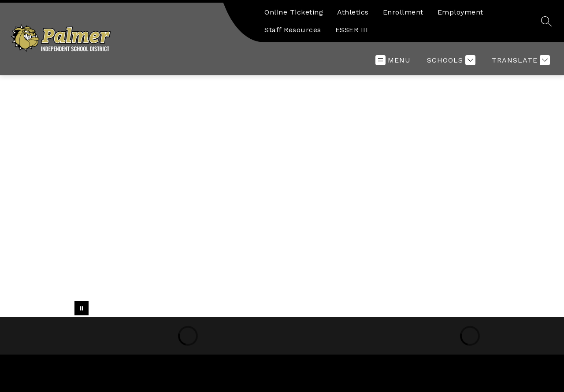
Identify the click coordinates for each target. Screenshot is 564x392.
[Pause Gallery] (82, 308)
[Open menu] (393, 60)
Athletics (353, 12)
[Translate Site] (520, 60)
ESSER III (352, 30)
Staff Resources (293, 30)
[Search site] (546, 21)
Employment (460, 12)
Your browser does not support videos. (282, 196)
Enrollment (403, 12)
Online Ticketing (294, 12)
